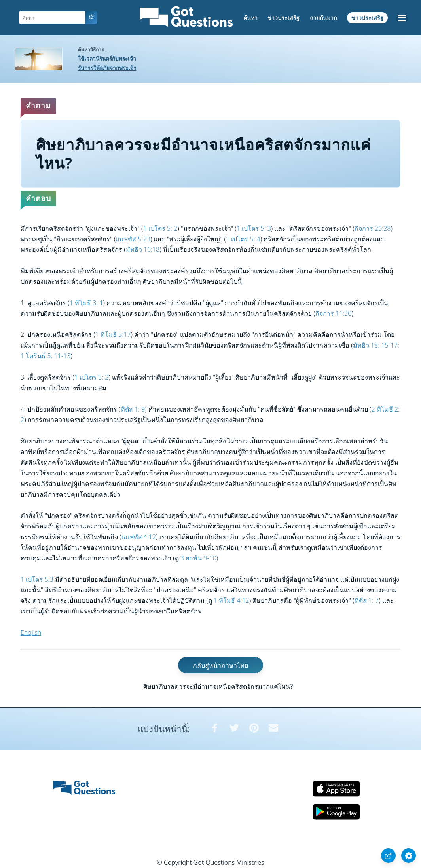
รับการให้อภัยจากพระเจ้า (107, 68)
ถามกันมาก (323, 18)
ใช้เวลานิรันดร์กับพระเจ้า (107, 58)
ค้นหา (250, 18)
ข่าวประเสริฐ (284, 18)
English (31, 632)
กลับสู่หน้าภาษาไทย (221, 665)
